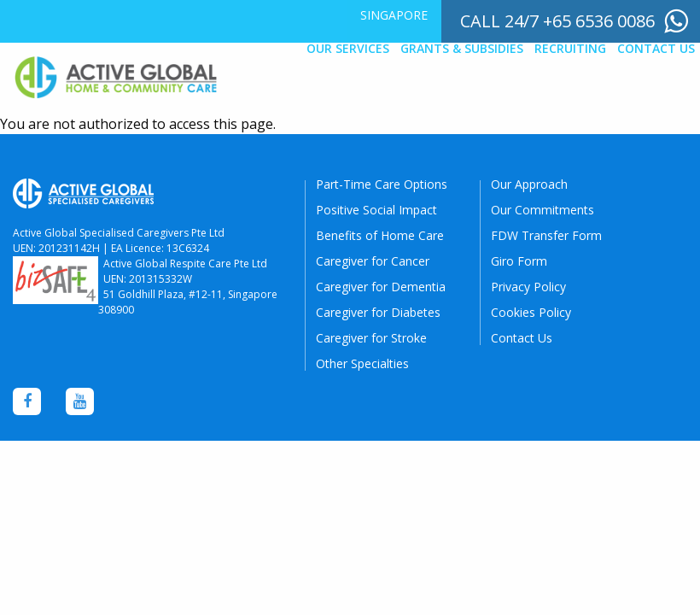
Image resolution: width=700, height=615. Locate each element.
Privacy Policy (528, 287)
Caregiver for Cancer (373, 261)
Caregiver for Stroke (371, 338)
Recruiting (570, 49)
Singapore (394, 15)
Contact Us (656, 49)
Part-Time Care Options (382, 184)
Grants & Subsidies (462, 49)
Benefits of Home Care (380, 235)
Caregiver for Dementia (381, 287)
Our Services (348, 49)
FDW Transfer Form (546, 235)
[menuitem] (394, 15)
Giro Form (519, 261)
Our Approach (529, 184)
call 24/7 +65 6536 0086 (557, 21)
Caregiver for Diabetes (378, 312)
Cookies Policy (531, 312)
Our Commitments (542, 210)
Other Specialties (362, 363)
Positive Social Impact (376, 210)
